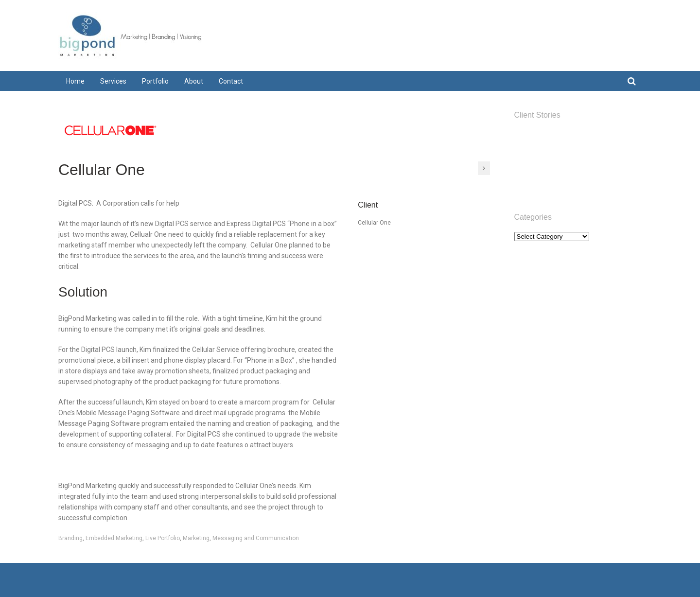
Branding (70, 538)
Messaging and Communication (256, 538)
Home (523, 136)
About (523, 174)
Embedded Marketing (114, 538)
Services (526, 149)
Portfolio (526, 161)
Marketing (196, 538)
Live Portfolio (163, 538)
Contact (525, 186)
